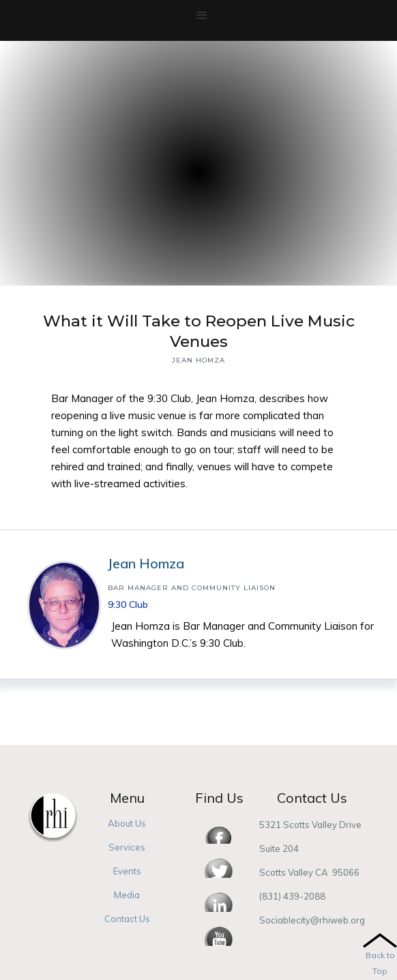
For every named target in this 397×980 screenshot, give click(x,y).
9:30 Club (128, 604)
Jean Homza (146, 563)
